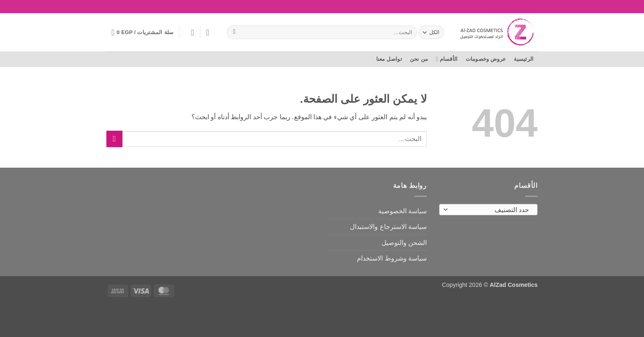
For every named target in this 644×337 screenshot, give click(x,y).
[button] (190, 32)
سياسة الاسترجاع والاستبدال (388, 227)
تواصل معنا (389, 59)
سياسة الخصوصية (402, 211)
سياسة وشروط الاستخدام (392, 258)
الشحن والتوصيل (404, 243)
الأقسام (447, 59)
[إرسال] (234, 32)
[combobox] (488, 210)
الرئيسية (524, 59)
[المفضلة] (208, 32)
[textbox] (491, 210)
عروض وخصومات (486, 59)
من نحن (419, 59)
